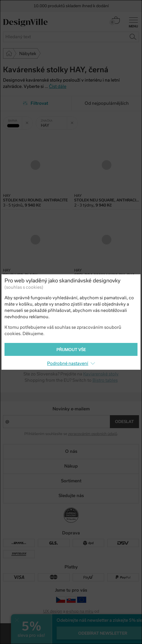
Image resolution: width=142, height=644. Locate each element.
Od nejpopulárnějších (107, 103)
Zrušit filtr (29, 121)
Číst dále (58, 86)
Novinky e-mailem (71, 409)
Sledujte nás (71, 496)
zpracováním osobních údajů (93, 434)
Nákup (71, 466)
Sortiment (71, 481)
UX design (53, 611)
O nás (71, 451)
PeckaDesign (71, 616)
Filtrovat (36, 103)
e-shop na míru (80, 611)
